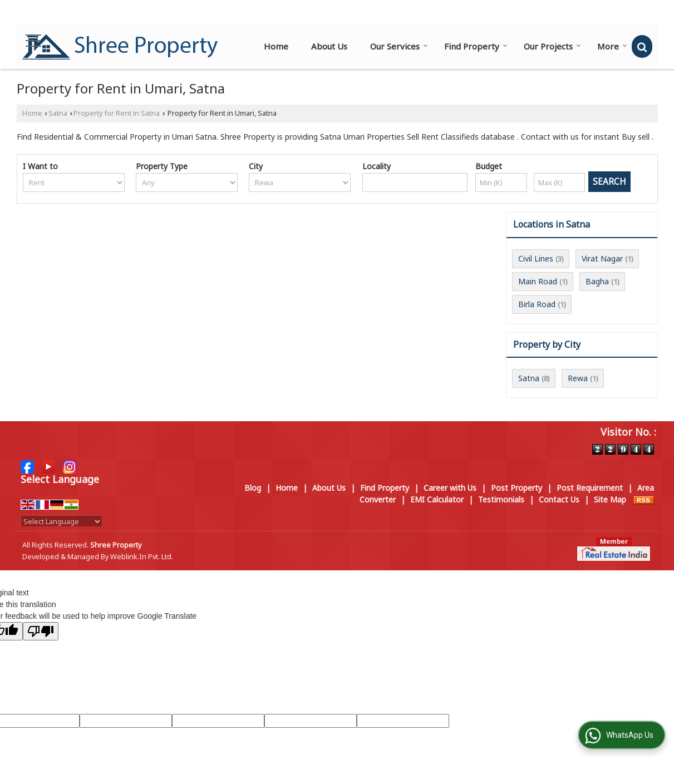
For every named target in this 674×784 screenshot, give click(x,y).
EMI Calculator (437, 499)
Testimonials (501, 499)
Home (276, 46)
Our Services (399, 46)
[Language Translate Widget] (62, 521)
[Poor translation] (41, 631)
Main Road (538, 281)
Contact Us (559, 499)
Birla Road (537, 304)
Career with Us (450, 488)
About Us (329, 46)
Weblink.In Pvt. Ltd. (142, 557)
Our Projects (552, 46)
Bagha (597, 281)
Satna (58, 113)
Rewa (578, 378)
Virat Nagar (602, 258)
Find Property (476, 46)
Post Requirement (590, 488)
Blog (253, 488)
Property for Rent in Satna (117, 113)
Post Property (516, 488)
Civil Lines (536, 258)
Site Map (610, 499)
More (612, 46)
